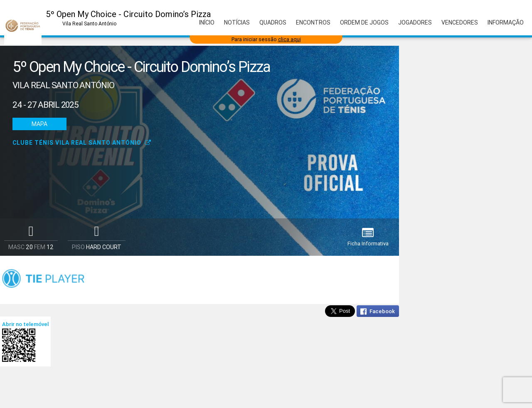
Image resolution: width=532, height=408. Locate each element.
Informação (506, 22)
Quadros (273, 22)
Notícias (237, 22)
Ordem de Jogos (364, 22)
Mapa (39, 124)
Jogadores (415, 22)
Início (207, 22)
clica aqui (289, 39)
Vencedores (460, 22)
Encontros (313, 22)
